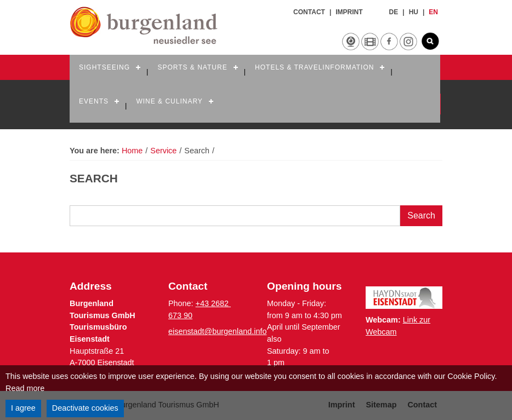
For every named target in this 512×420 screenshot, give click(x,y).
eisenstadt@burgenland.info (217, 331)
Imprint (349, 12)
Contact (309, 12)
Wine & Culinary (169, 101)
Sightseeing (104, 67)
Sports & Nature (192, 67)
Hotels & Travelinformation (314, 67)
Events (94, 101)
